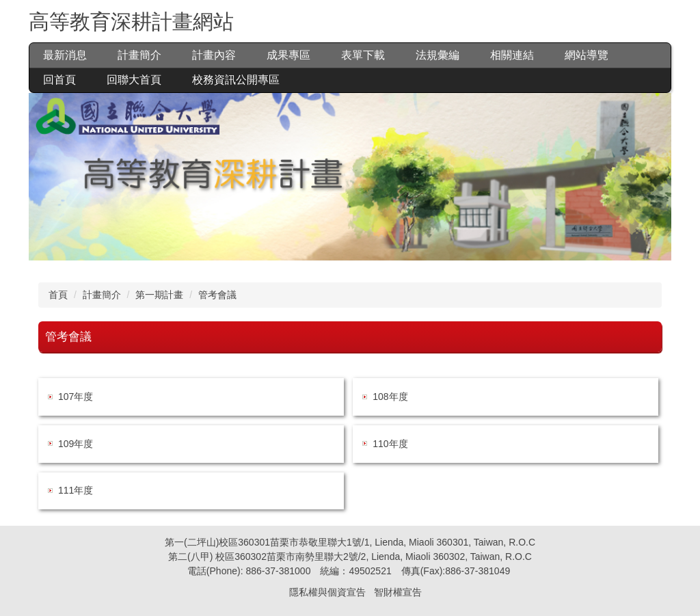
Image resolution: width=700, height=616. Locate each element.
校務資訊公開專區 (236, 80)
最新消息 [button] (65, 55)
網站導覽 (587, 55)
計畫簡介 (102, 295)
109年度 (76, 444)
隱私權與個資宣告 (327, 592)
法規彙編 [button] (437, 55)
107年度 (76, 397)
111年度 (76, 490)
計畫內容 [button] (214, 55)
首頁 (58, 295)
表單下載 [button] (363, 55)
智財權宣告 (398, 592)
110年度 (390, 444)
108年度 (390, 397)
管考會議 (217, 295)
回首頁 (59, 80)
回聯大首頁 (134, 80)
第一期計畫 (159, 295)
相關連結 (512, 55)
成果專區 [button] (288, 55)
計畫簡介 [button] (139, 55)
